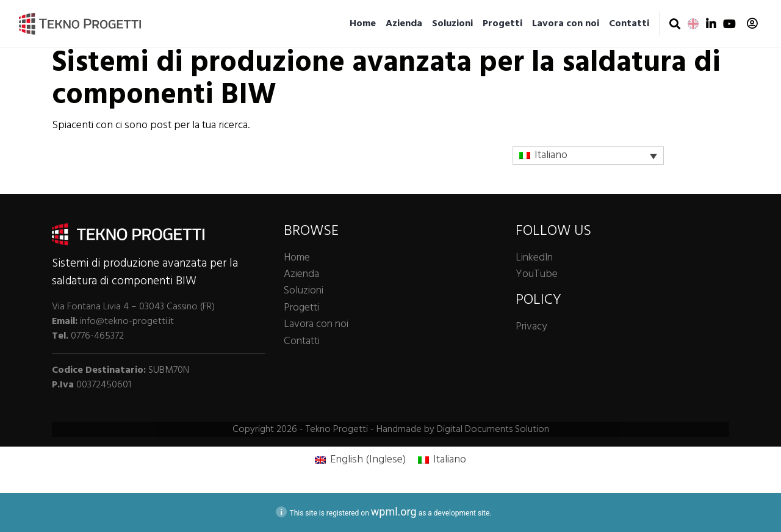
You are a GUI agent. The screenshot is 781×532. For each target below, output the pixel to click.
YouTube (537, 274)
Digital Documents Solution (493, 430)
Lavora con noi (566, 24)
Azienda (404, 24)
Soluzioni (452, 24)
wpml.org (394, 512)
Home (363, 24)
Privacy (531, 327)
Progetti (502, 24)
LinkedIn (534, 258)
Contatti (629, 24)
